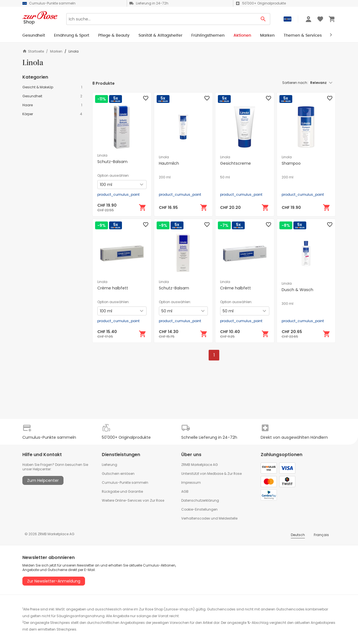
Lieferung (109, 465)
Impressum (191, 483)
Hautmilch (169, 163)
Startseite (33, 51)
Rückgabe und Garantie (122, 491)
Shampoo (291, 163)
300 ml (288, 304)
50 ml (225, 177)
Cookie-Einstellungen (199, 509)
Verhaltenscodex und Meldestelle (209, 518)
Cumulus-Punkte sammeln (125, 483)
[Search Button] (263, 19)
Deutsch (298, 535)
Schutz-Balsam (112, 162)
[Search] (161, 19)
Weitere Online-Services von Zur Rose (133, 500)
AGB (185, 491)
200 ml (165, 177)
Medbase (215, 474)
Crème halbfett (113, 288)
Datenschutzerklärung (200, 500)
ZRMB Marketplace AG (200, 465)
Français (321, 535)
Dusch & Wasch (297, 290)
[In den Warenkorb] (143, 207)
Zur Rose (235, 474)
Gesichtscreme (235, 163)
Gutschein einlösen (118, 474)
